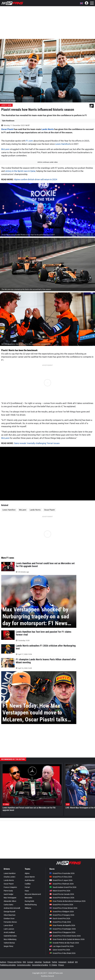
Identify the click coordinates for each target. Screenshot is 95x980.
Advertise (38, 962)
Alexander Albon (10, 901)
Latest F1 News (6, 105)
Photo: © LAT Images (9, 101)
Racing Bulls (29, 901)
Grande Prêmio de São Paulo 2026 (64, 943)
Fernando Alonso (10, 922)
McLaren (5, 149)
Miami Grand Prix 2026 (60, 891)
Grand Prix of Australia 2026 (62, 873)
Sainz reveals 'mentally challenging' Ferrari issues (37, 443)
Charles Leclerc (10, 877)
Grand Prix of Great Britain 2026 (63, 908)
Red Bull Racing (31, 905)
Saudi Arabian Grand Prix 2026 (63, 887)
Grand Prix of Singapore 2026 (62, 932)
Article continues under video (48, 162)
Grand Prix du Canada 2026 (62, 894)
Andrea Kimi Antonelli (12, 908)
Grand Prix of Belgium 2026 (62, 912)
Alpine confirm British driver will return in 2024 (36, 179)
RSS (24, 962)
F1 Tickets (53, 965)
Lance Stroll (8, 925)
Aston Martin (30, 877)
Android (71, 962)
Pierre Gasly (8, 891)
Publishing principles (8, 965)
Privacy (61, 965)
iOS (76, 962)
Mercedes (28, 898)
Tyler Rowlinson (8, 121)
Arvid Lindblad (9, 932)
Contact (30, 962)
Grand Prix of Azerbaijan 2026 (63, 929)
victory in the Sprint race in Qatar (20, 171)
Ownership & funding (40, 965)
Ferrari (27, 887)
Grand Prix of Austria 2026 (61, 905)
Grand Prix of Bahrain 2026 (62, 884)
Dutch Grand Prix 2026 (60, 918)
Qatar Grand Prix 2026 (60, 950)
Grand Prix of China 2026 (61, 877)
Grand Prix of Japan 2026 (61, 880)
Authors (3, 962)
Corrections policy (24, 965)
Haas (27, 891)
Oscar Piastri (7, 129)
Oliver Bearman (10, 915)
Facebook (47, 962)
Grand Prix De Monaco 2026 (62, 898)
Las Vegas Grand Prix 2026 (62, 946)
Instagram (62, 962)
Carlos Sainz (8, 905)
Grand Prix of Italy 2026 (60, 922)
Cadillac (28, 884)
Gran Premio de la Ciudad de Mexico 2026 (67, 939)
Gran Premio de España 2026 (62, 925)
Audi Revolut (30, 880)
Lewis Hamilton (62, 144)
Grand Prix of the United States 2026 (65, 936)
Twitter (54, 962)
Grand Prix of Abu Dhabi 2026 (62, 953)
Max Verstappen (10, 898)
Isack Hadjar (9, 894)
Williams (28, 908)
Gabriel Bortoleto (10, 936)
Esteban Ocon (9, 918)
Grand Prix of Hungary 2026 (62, 915)
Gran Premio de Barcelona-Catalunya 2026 (67, 901)
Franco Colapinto (10, 887)
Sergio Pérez (8, 946)
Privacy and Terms (14, 962)
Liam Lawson (9, 929)
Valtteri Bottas (9, 943)
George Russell (9, 912)
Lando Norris (48, 129)
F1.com (29, 141)
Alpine (27, 873)
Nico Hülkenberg (10, 939)
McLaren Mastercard (33, 894)
